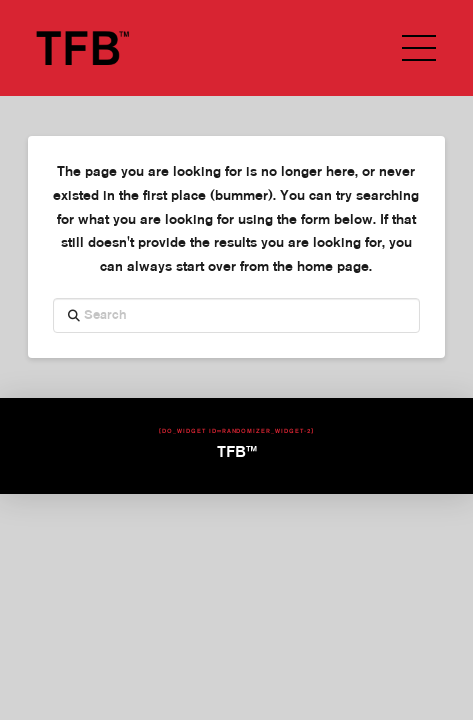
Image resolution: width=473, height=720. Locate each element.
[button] (419, 48)
